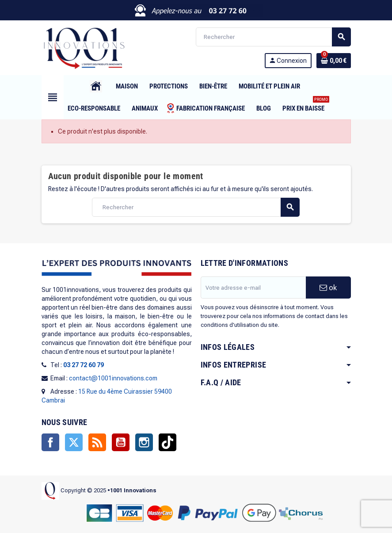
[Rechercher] (273, 37)
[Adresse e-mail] (253, 288)
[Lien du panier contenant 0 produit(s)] (334, 61)
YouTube (121, 442)
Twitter (74, 442)
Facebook (50, 442)
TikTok (167, 442)
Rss (97, 442)
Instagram (144, 442)
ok (328, 288)
